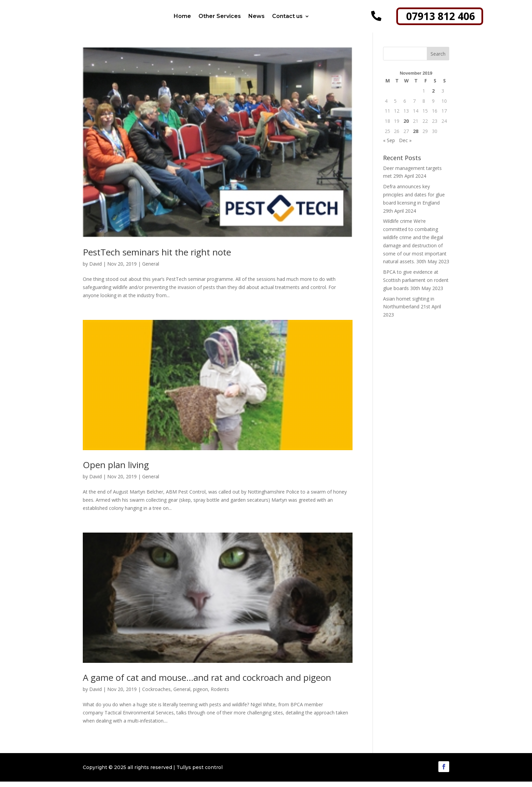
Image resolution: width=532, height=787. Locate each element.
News (256, 16)
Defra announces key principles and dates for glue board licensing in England (414, 200)
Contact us (287, 16)
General (151, 269)
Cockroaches (156, 695)
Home (182, 16)
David (96, 269)
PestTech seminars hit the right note (157, 257)
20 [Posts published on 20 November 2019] (406, 126)
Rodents (220, 695)
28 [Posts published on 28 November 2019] (416, 137)
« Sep (389, 146)
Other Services (220, 16)
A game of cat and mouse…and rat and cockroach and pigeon (207, 683)
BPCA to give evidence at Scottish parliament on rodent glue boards (416, 285)
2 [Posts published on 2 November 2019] (433, 96)
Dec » (405, 146)
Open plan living (116, 470)
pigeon (201, 695)
